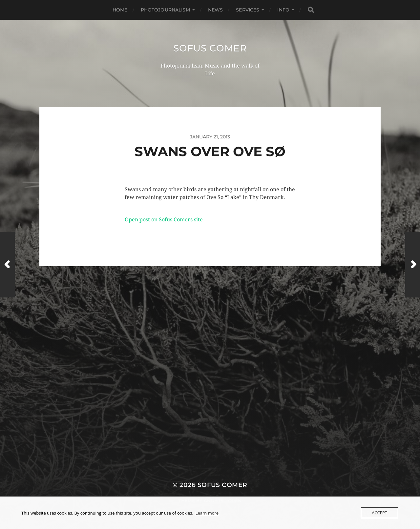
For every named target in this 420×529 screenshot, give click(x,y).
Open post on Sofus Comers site (164, 220)
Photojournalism (165, 10)
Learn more (207, 513)
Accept (379, 513)
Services (248, 10)
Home (120, 10)
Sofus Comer (210, 48)
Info (283, 10)
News (216, 10)
